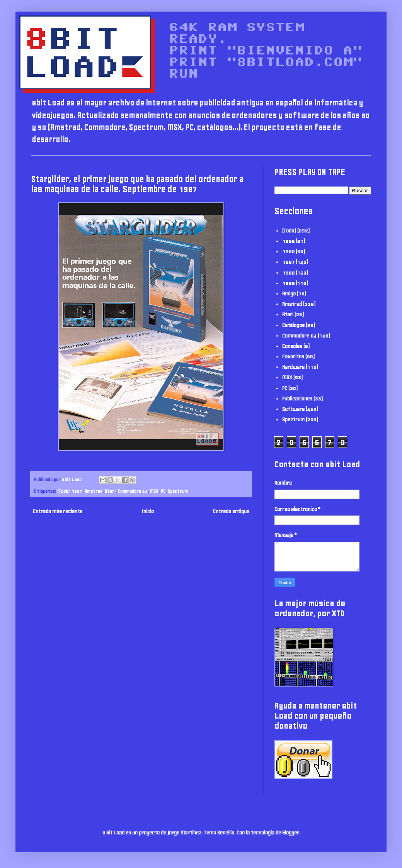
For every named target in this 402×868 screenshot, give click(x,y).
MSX (154, 491)
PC (163, 491)
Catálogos (293, 325)
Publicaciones (297, 399)
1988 (288, 273)
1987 (77, 491)
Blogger (291, 833)
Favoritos (293, 357)
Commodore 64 (133, 491)
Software (293, 409)
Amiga (289, 294)
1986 (288, 252)
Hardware (293, 367)
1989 (288, 283)
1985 (288, 241)
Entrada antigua (231, 511)
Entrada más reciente (58, 511)
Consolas (292, 346)
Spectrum (178, 491)
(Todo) (63, 491)
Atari (110, 491)
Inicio (148, 511)
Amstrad (94, 491)
